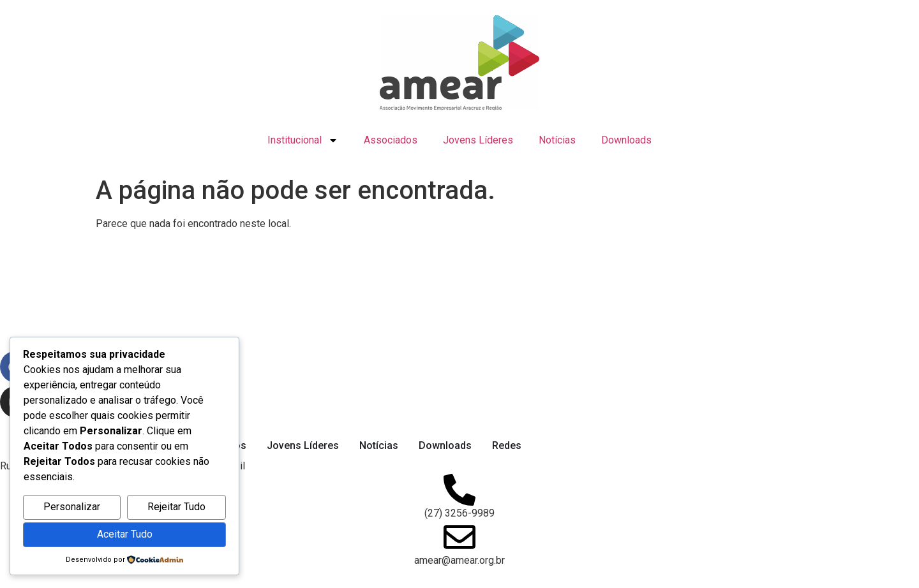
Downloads (626, 140)
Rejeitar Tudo (176, 507)
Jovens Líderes (478, 140)
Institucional (303, 140)
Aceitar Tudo (125, 534)
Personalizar (72, 507)
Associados (391, 140)
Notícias (557, 140)
